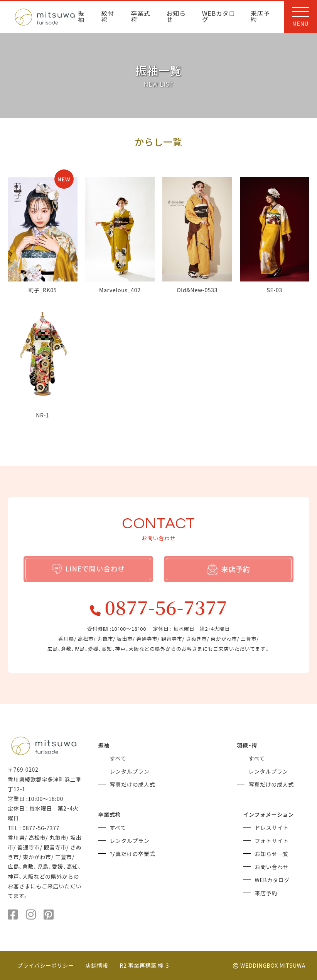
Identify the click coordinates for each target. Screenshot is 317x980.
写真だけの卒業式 (133, 854)
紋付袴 (108, 17)
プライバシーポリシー (46, 965)
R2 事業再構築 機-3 (145, 965)
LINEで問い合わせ (89, 569)
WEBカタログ (219, 17)
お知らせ (176, 17)
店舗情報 (97, 965)
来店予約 (260, 17)
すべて (118, 758)
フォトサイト (271, 841)
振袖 (81, 17)
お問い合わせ (271, 867)
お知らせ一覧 (271, 854)
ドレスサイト (271, 828)
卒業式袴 (141, 17)
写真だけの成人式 (133, 784)
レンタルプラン (130, 771)
